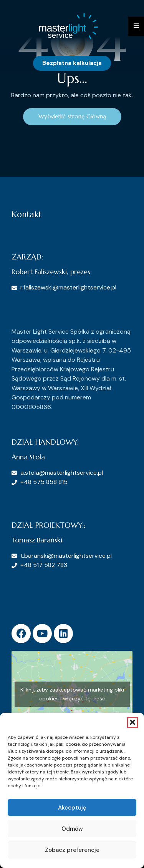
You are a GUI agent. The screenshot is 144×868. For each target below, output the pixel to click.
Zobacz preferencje (72, 850)
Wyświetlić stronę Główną (72, 116)
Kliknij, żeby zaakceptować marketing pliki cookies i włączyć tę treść (72, 694)
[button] (132, 722)
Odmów (72, 829)
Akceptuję (72, 808)
